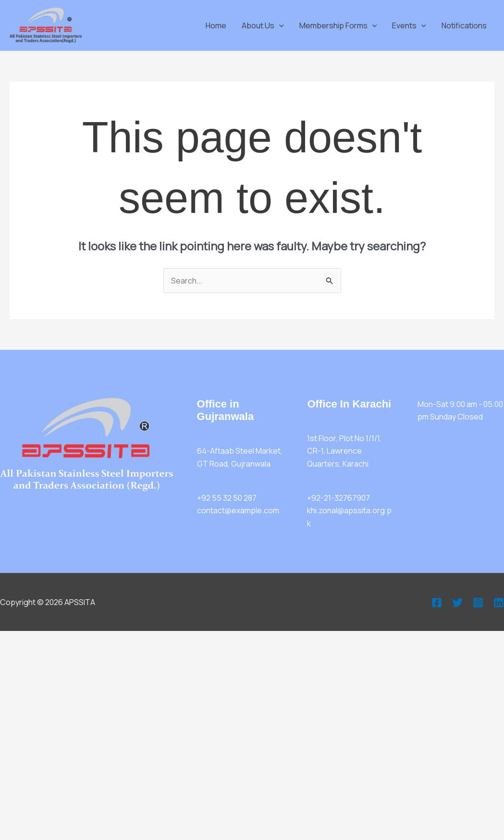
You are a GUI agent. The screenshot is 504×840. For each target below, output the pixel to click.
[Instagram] (478, 603)
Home (216, 25)
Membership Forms (338, 25)
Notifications (464, 25)
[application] (279, 25)
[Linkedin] (499, 603)
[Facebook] (437, 603)
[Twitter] (457, 603)
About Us (263, 25)
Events (409, 25)
